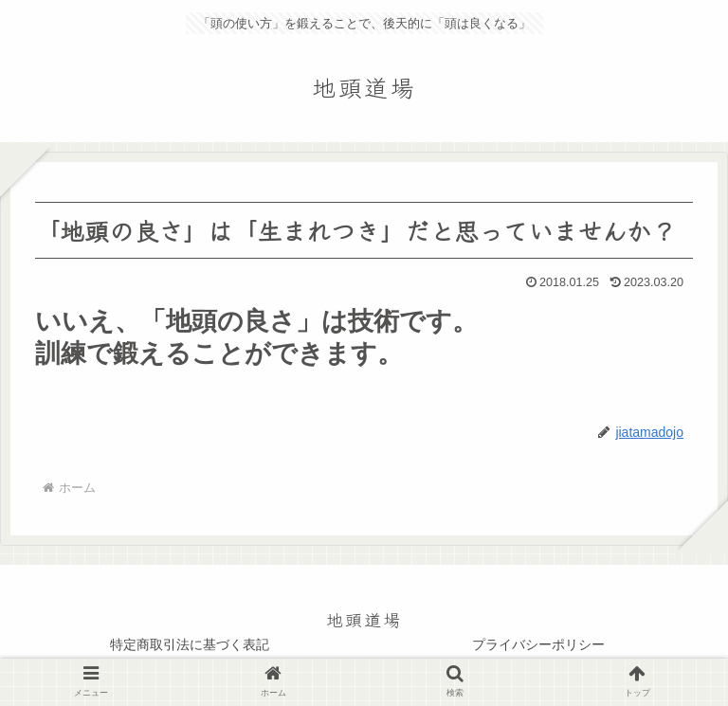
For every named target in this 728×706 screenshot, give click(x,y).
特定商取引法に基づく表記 (190, 644)
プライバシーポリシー (538, 644)
